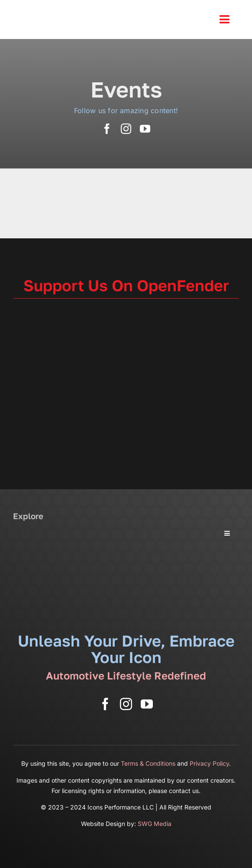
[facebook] (107, 129)
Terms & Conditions (148, 763)
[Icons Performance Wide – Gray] (67, 9)
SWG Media (155, 824)
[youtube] (145, 129)
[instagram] (126, 129)
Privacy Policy (209, 763)
